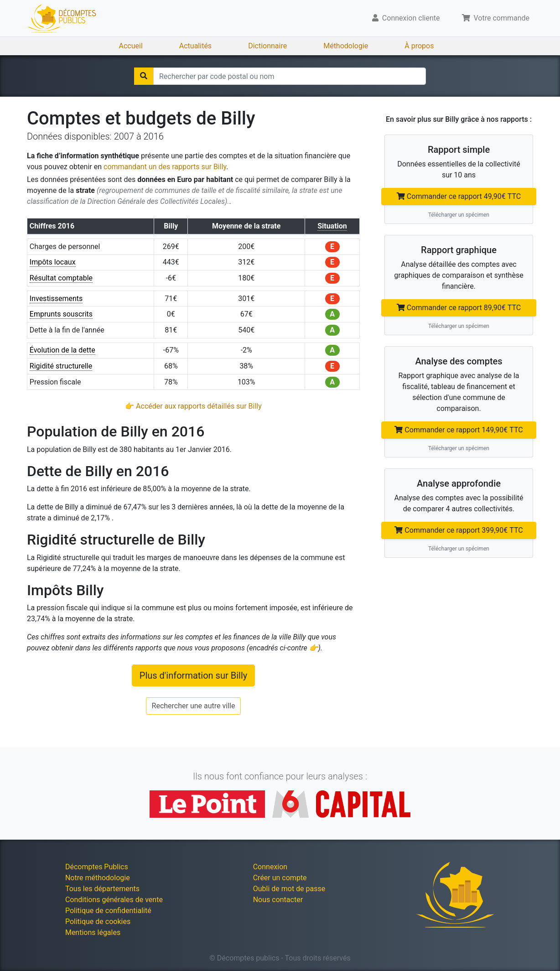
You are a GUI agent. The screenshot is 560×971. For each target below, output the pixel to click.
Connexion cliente (406, 18)
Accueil (131, 46)
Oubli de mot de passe (289, 889)
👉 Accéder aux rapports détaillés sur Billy (193, 406)
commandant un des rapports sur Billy (165, 167)
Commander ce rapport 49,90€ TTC (459, 196)
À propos (419, 46)
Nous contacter (278, 900)
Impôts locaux (53, 262)
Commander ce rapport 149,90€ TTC (459, 430)
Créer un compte (280, 878)
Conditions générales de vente (114, 900)
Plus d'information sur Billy (193, 675)
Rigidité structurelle (61, 366)
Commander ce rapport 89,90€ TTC (459, 308)
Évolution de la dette (62, 350)
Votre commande (496, 18)
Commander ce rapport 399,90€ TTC (459, 530)
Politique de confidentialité (108, 911)
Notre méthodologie (98, 878)
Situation (332, 226)
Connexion (270, 867)
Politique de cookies (98, 922)
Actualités (195, 46)
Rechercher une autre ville (194, 706)
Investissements (56, 299)
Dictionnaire (267, 46)
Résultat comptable (61, 278)
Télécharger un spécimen (459, 215)
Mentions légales (93, 932)
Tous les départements (102, 889)
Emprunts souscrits (61, 314)
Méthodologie (346, 46)
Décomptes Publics (97, 867)
